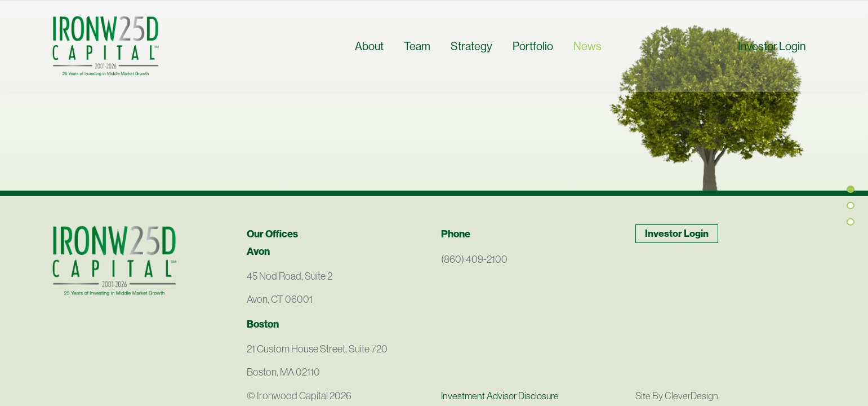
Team (417, 53)
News (587, 53)
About (369, 53)
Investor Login (772, 53)
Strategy (471, 53)
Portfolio (533, 53)
